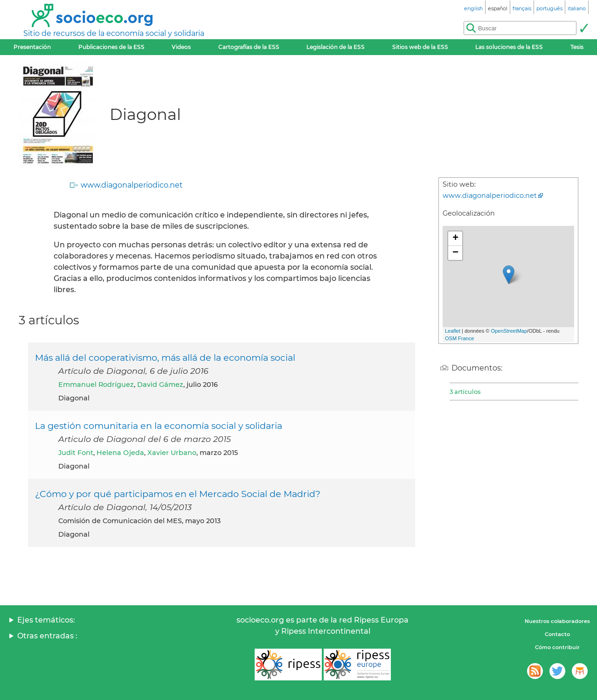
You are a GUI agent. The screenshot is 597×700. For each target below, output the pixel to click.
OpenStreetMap (509, 331)
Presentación (32, 47)
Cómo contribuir (557, 647)
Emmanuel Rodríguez (96, 385)
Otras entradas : (47, 636)
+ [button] (455, 238)
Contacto (557, 634)
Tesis (577, 47)
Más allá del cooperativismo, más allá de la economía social (165, 357)
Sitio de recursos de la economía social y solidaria (114, 33)
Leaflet (453, 331)
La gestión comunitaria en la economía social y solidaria (159, 426)
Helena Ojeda (120, 453)
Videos (181, 47)
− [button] (455, 253)
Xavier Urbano (172, 453)
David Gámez (160, 385)
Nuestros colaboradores (557, 621)
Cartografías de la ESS (249, 47)
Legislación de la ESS (336, 47)
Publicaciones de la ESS (111, 47)
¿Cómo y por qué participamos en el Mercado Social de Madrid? (178, 494)
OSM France (459, 338)
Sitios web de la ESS (420, 47)
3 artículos (465, 392)
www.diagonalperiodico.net (132, 185)
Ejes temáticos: (46, 620)
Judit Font (76, 453)
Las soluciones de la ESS (509, 47)
